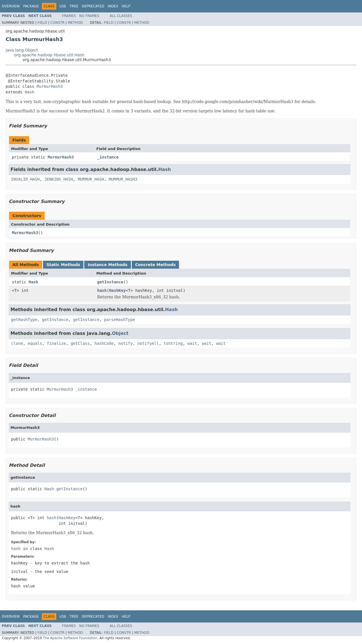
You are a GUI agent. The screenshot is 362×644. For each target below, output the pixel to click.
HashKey (118, 290)
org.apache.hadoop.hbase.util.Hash (49, 55)
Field (42, 23)
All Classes (121, 16)
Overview (11, 6)
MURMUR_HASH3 (123, 179)
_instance (108, 157)
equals (35, 343)
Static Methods (63, 265)
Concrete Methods (156, 265)
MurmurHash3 (50, 86)
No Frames (89, 16)
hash (102, 290)
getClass (80, 343)
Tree (74, 6)
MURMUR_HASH (91, 179)
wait (192, 343)
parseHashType (120, 320)
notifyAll (148, 343)
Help (126, 6)
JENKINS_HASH (59, 179)
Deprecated (93, 6)
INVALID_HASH (25, 179)
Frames (69, 16)
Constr (57, 23)
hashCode (104, 343)
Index (113, 6)
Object (120, 333)
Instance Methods (107, 265)
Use (63, 6)
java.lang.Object (22, 50)
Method (75, 23)
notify (125, 343)
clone (17, 343)
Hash (29, 92)
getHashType (24, 320)
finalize (56, 343)
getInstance (110, 282)
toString (173, 343)
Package (31, 6)
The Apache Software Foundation (70, 638)
